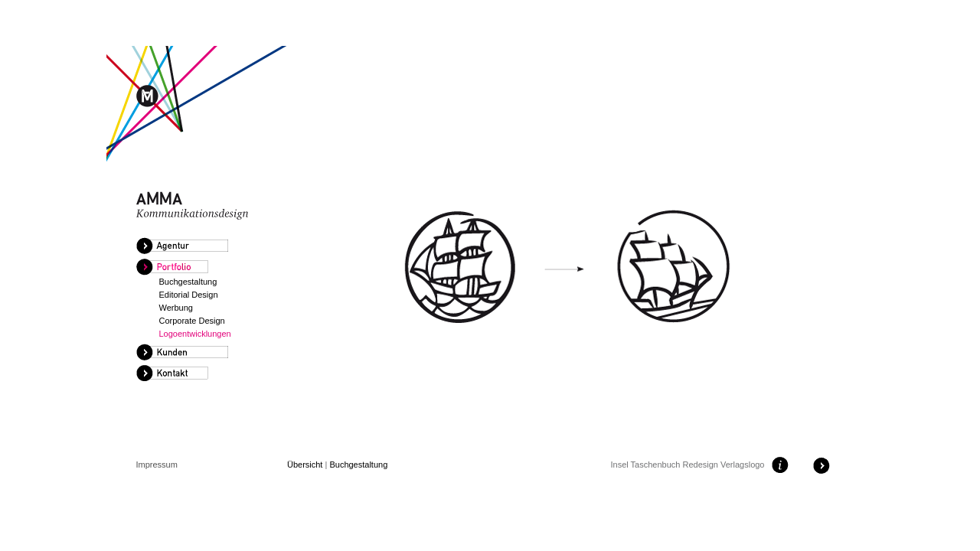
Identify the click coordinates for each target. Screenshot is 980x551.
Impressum (157, 465)
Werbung (176, 308)
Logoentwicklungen (195, 334)
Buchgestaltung (188, 282)
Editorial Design (189, 295)
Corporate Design (192, 321)
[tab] (205, 246)
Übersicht (305, 465)
